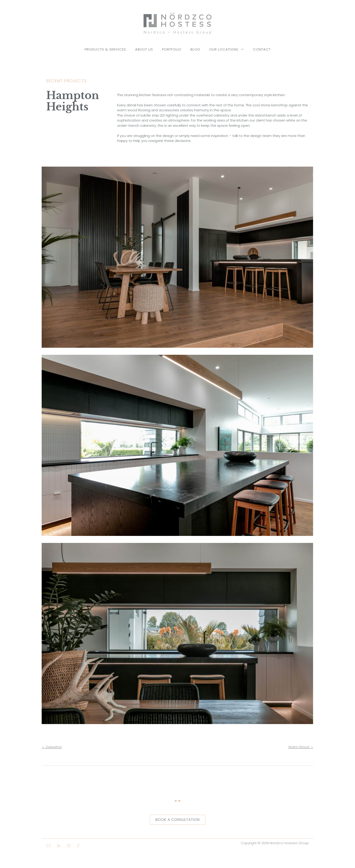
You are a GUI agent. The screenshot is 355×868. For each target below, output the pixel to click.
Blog (195, 49)
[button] (46, 859)
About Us (144, 49)
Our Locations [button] (229, 49)
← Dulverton (52, 747)
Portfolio (172, 49)
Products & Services (105, 49)
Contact (262, 49)
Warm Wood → (301, 747)
